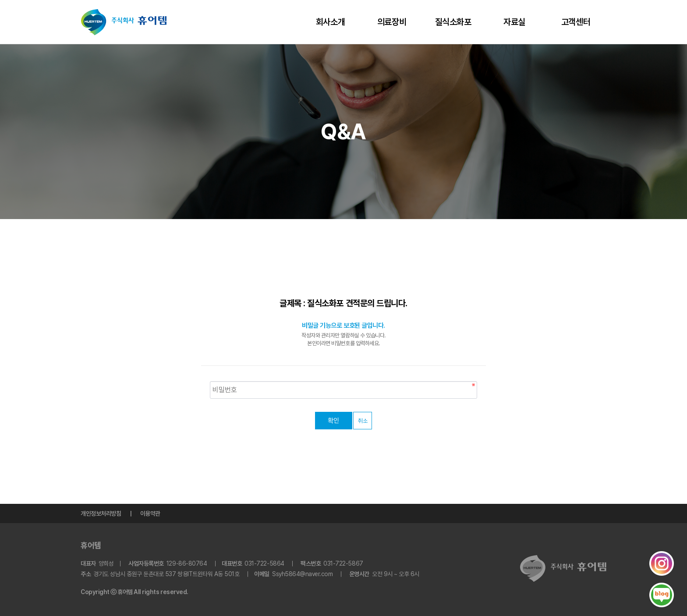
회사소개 (330, 22)
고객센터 (576, 22)
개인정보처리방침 (101, 513)
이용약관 (150, 513)
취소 (363, 421)
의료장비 (392, 22)
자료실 (514, 22)
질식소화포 (453, 22)
